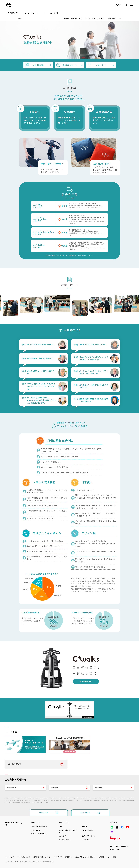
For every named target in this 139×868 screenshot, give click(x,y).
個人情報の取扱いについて (42, 857)
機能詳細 (66, 18)
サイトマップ (10, 857)
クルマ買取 (62, 836)
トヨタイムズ (36, 830)
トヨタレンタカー (65, 840)
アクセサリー (101, 18)
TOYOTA (9, 5)
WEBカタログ (12, 788)
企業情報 (101, 857)
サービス (87, 18)
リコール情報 (112, 857)
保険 (94, 18)
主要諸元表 (55, 788)
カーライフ (54, 13)
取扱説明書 (99, 788)
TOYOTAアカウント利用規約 (63, 857)
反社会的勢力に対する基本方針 (85, 857)
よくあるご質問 (15, 764)
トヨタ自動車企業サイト (39, 826)
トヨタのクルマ (12, 13)
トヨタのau (86, 840)
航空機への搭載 (112, 18)
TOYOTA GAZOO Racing (40, 834)
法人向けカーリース (89, 836)
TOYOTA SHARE (88, 830)
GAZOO (62, 826)
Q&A (120, 18)
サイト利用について (24, 857)
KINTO (85, 826)
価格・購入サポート (77, 18)
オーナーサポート (31, 13)
